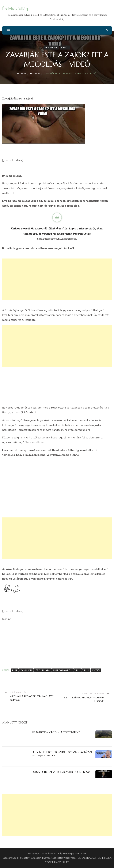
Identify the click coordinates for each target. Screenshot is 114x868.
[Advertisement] (57, 279)
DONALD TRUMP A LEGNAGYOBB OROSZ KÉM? (61, 772)
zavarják (96, 670)
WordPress (69, 858)
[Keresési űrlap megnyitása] (107, 30)
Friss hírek (51, 47)
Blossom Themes (41, 858)
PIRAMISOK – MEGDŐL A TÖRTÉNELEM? (56, 732)
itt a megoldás (43, 670)
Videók (65, 47)
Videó (77, 670)
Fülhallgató (26, 670)
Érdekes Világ (15, 9)
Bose (15, 670)
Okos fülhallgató (62, 670)
